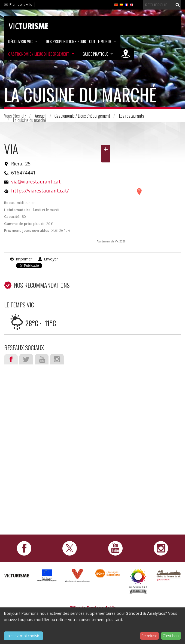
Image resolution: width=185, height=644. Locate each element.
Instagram (57, 359)
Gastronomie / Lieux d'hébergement (39, 54)
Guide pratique (96, 54)
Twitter (26, 359)
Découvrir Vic (20, 41)
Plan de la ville (21, 4)
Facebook (11, 359)
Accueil (41, 116)
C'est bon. (171, 636)
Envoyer (51, 259)
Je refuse (150, 636)
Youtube (42, 359)
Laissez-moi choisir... (24, 636)
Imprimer (24, 259)
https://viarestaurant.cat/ (40, 191)
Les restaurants (132, 116)
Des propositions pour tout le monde (79, 41)
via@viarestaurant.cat (36, 182)
